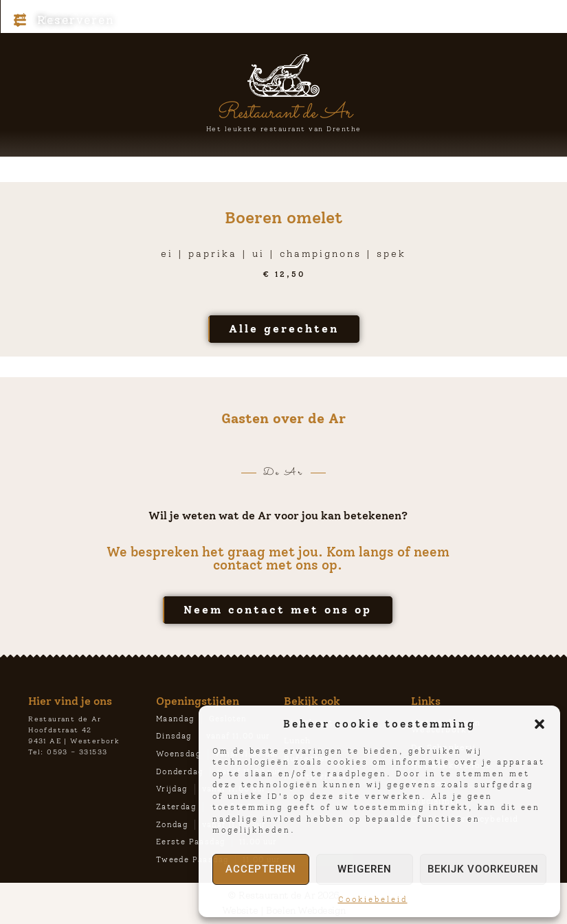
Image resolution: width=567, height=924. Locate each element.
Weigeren (365, 869)
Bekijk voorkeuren (483, 869)
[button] (540, 724)
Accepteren (261, 869)
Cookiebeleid (373, 900)
